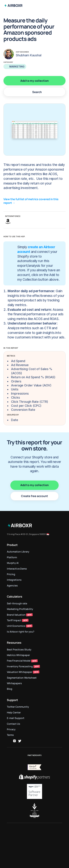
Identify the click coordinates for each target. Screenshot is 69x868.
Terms (10, 735)
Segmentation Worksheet (22, 678)
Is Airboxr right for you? (21, 632)
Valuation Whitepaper (20, 672)
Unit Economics (16, 626)
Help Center (14, 712)
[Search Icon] (34, 92)
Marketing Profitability (20, 609)
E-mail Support (16, 718)
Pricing (11, 574)
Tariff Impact (14, 620)
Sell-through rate (17, 603)
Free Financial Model (19, 661)
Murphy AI (13, 563)
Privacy (11, 729)
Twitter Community (18, 707)
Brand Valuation (16, 615)
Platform (12, 557)
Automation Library (18, 552)
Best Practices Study (19, 649)
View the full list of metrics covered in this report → (31, 201)
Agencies (12, 585)
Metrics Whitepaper (18, 655)
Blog (10, 689)
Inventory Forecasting (20, 666)
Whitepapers (14, 683)
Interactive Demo (17, 569)
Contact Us (14, 724)
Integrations (14, 580)
